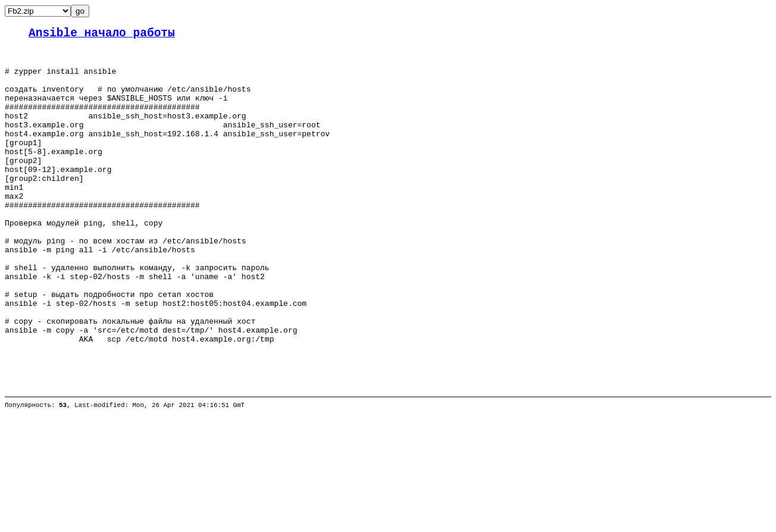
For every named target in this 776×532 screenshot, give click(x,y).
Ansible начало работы (102, 35)
